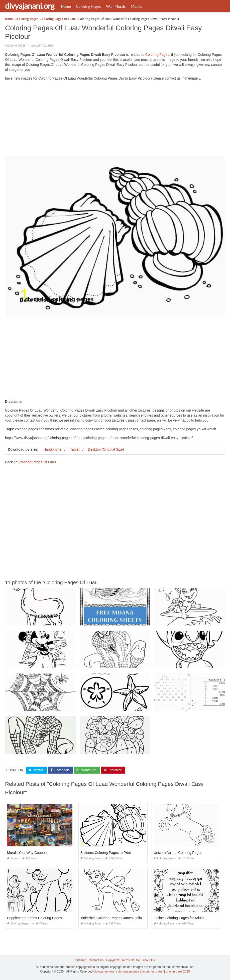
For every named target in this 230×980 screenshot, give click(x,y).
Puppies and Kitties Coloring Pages (34, 918)
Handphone (52, 449)
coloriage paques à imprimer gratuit (140, 971)
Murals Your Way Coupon (27, 853)
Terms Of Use (131, 960)
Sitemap (81, 960)
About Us (148, 960)
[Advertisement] (115, 120)
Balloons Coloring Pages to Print (106, 853)
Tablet (75, 449)
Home (66, 6)
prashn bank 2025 (178, 971)
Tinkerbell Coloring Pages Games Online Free (116, 918)
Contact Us (96, 960)
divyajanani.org (30, 6)
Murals (136, 6)
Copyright (113, 960)
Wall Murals (116, 6)
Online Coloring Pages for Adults (179, 918)
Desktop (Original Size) (106, 449)
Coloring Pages (88, 6)
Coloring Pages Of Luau (37, 462)
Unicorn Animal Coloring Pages (178, 853)
